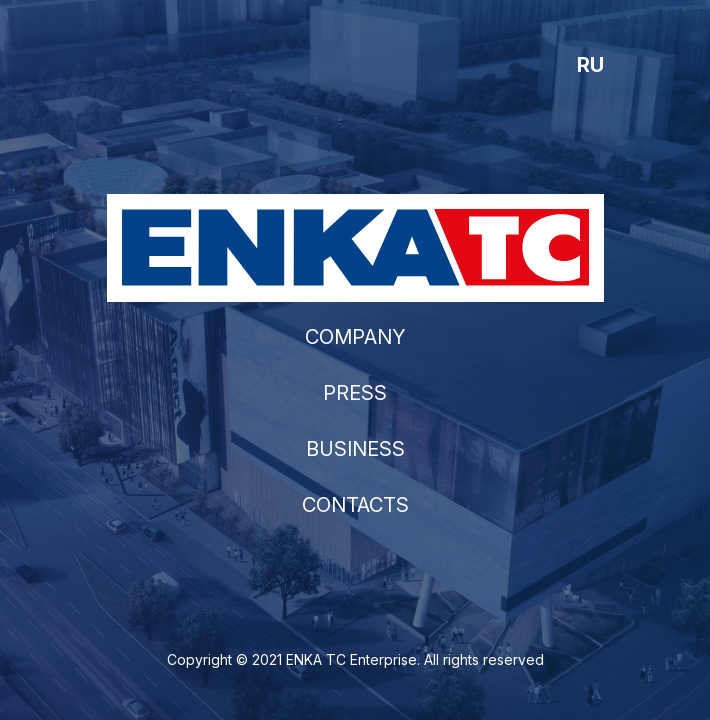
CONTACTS (355, 505)
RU (590, 65)
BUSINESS (355, 449)
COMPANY (355, 337)
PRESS (355, 393)
